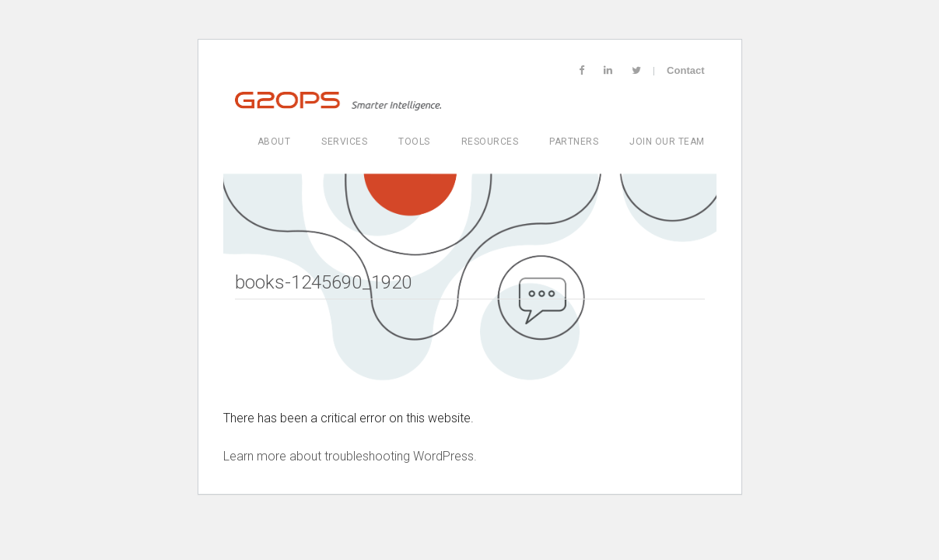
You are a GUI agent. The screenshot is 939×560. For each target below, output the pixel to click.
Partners (574, 142)
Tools (414, 142)
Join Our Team (667, 142)
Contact (685, 70)
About (274, 142)
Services (344, 142)
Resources (490, 142)
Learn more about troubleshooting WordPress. (350, 456)
